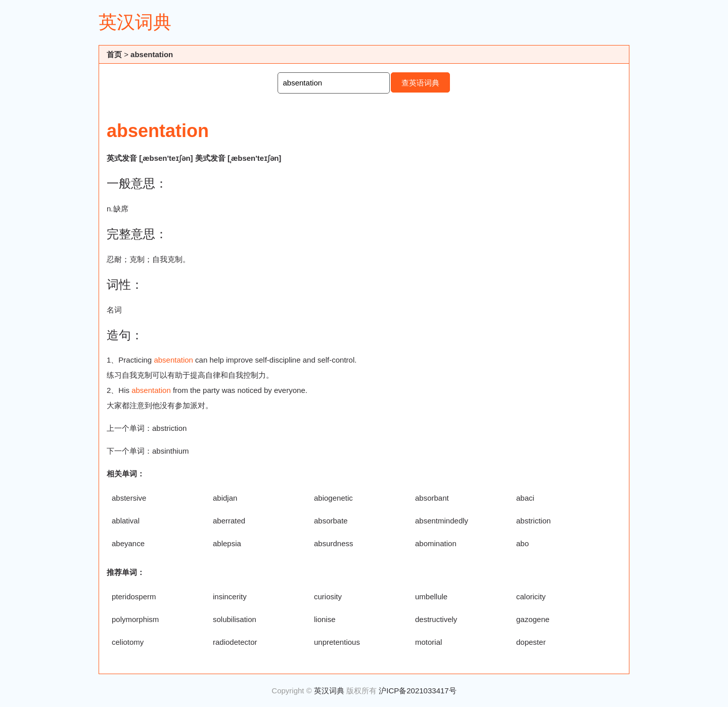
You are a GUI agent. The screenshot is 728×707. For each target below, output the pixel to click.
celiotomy (128, 642)
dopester (531, 642)
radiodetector (235, 642)
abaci (525, 498)
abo (522, 543)
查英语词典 (420, 83)
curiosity (328, 596)
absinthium (171, 451)
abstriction (169, 428)
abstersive (129, 498)
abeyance (128, 543)
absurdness (334, 543)
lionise (325, 619)
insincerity (230, 596)
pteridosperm (134, 596)
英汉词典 (135, 22)
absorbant (432, 498)
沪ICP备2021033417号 (417, 691)
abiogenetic (333, 498)
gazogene (533, 619)
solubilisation (235, 619)
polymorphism (135, 619)
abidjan (225, 498)
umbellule (431, 596)
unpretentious (337, 642)
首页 (114, 54)
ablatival (126, 521)
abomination (436, 543)
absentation (152, 54)
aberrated (229, 521)
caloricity (531, 596)
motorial (428, 642)
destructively (436, 619)
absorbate (331, 521)
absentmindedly (442, 521)
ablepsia (227, 543)
